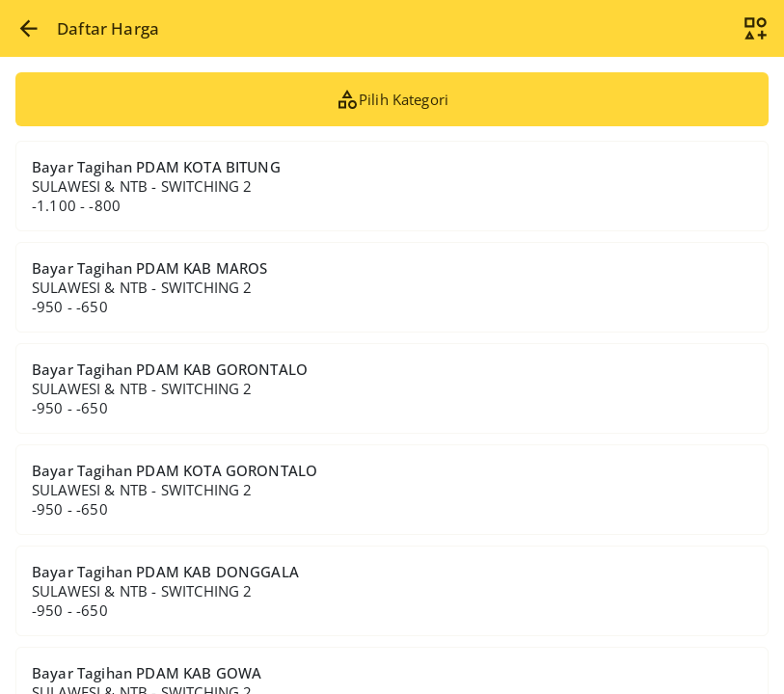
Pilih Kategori (392, 99)
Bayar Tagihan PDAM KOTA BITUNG (156, 186)
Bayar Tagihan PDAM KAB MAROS (150, 287)
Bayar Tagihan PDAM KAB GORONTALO (170, 388)
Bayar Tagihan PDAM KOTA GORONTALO (175, 490)
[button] (28, 28)
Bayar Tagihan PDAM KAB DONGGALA (165, 591)
